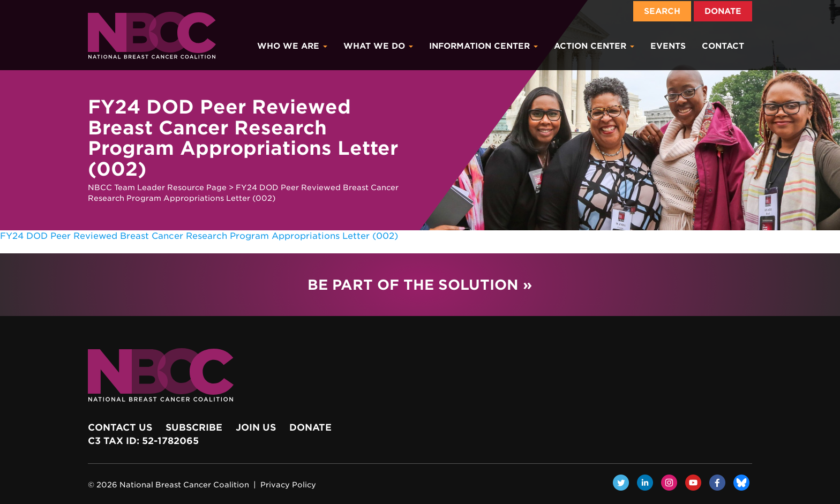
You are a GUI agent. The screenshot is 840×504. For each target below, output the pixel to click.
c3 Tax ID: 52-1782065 (143, 441)
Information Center (483, 46)
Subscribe (194, 427)
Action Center (594, 46)
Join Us (256, 427)
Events (668, 46)
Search (662, 11)
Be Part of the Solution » (420, 285)
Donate (723, 11)
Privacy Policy (288, 485)
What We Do (378, 46)
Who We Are (292, 46)
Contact (723, 46)
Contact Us (120, 427)
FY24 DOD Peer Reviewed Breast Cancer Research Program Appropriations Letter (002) (199, 236)
